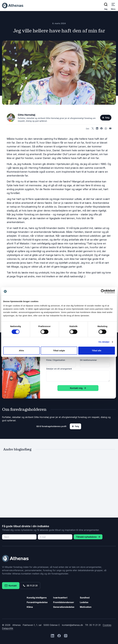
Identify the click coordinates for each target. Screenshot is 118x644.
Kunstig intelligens (37, 598)
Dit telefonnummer (88, 360)
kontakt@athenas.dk (72, 625)
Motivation (86, 607)
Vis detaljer (104, 342)
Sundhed (85, 598)
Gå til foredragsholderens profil (51, 426)
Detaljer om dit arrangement (59, 369)
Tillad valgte (59, 351)
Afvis (21, 351)
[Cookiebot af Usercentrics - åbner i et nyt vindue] (103, 291)
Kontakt (11, 586)
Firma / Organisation (56, 360)
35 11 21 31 (30, 586)
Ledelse (84, 602)
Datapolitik (8, 628)
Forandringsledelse (37, 602)
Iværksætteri (60, 598)
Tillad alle (97, 351)
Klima (30, 607)
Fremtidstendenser (64, 602)
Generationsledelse (64, 607)
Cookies (107, 625)
